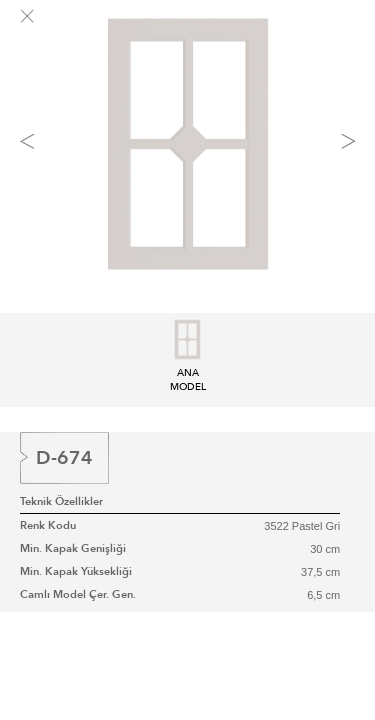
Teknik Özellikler (61, 501)
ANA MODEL (188, 373)
